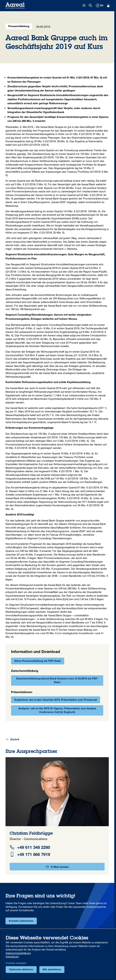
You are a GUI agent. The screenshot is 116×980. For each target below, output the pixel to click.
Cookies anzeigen (16, 963)
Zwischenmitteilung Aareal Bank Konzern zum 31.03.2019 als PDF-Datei (57, 681)
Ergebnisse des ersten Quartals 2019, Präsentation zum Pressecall (56, 700)
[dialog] (58, 954)
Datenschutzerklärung (18, 953)
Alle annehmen (52, 970)
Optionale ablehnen (21, 970)
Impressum (12, 956)
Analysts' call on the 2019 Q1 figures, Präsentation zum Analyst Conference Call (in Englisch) (57, 711)
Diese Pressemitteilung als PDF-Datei (38, 661)
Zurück (13, 739)
